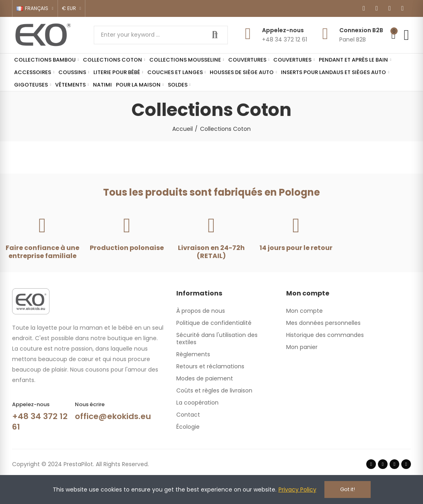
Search (215, 35)
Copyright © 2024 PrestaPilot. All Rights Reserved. (80, 464)
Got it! (348, 489)
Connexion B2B (361, 30)
